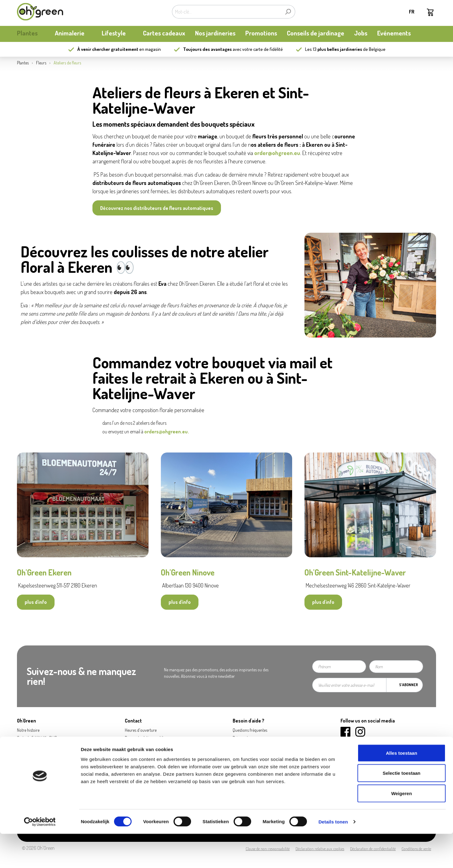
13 (337, 49)
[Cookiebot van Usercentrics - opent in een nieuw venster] (40, 856)
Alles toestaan (402, 787)
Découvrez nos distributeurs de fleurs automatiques (157, 208)
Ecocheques (243, 769)
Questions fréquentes (250, 730)
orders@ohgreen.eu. (167, 432)
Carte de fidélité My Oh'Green (41, 738)
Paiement (240, 738)
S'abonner (408, 685)
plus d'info (36, 602)
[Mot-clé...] (226, 12)
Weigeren (401, 827)
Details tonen (333, 856)
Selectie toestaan (402, 807)
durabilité (25, 753)
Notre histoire (28, 730)
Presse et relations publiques (148, 738)
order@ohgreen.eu (277, 153)
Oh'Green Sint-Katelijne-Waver (356, 572)
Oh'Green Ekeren (45, 572)
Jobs (129, 753)
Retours (239, 753)
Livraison (240, 745)
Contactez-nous (138, 745)
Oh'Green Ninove (188, 572)
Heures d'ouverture (141, 730)
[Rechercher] (288, 12)
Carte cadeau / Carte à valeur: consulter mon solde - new (280, 761)
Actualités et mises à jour (37, 745)
